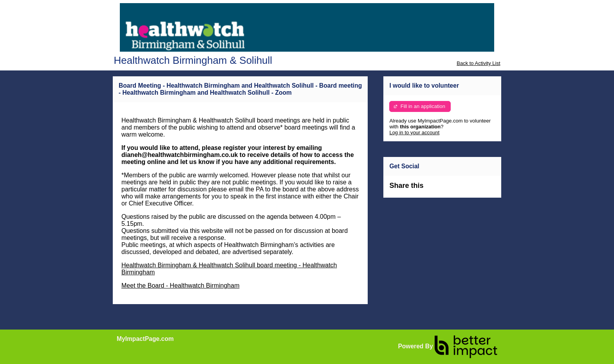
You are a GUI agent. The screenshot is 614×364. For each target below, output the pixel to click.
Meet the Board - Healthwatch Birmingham (180, 286)
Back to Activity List (478, 63)
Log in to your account (414, 132)
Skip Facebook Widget (449, 189)
